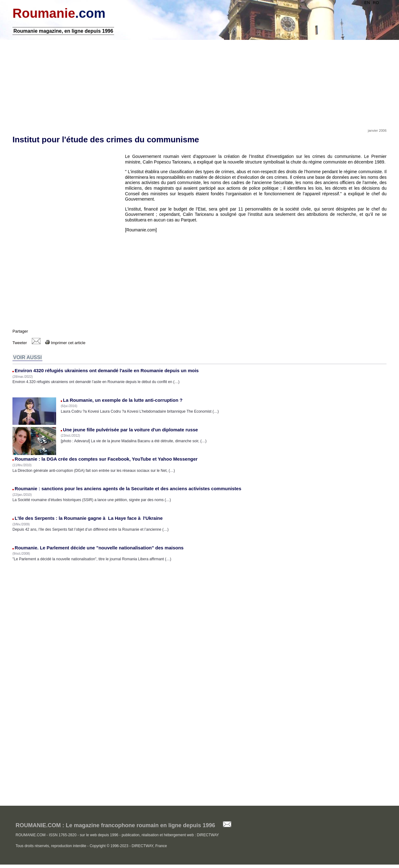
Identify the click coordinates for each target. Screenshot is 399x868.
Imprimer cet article (65, 343)
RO (376, 3)
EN (367, 3)
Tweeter (20, 343)
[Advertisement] (199, 82)
